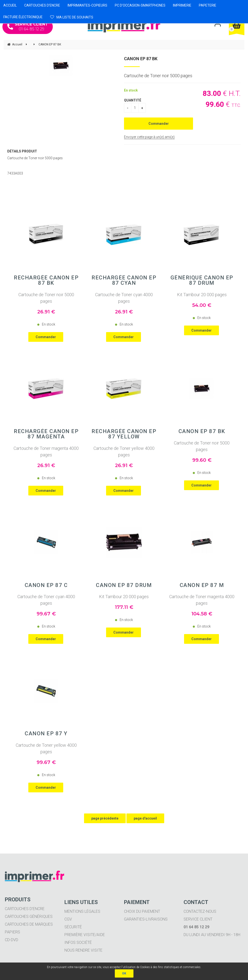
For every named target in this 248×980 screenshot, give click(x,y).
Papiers (12, 932)
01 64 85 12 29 (28, 27)
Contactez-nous (200, 911)
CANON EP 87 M (202, 585)
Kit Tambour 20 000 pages (202, 295)
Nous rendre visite (83, 950)
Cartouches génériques (29, 917)
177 (124, 607)
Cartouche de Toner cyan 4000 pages (124, 298)
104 (202, 614)
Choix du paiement (142, 911)
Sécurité (73, 927)
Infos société (78, 942)
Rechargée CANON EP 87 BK (46, 280)
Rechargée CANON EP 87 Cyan (124, 280)
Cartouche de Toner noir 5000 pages (46, 298)
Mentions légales (82, 911)
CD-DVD (12, 940)
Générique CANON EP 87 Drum (202, 280)
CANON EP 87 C (46, 585)
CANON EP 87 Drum (124, 585)
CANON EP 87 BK (141, 59)
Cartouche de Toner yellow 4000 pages (124, 452)
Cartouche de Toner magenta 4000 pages (46, 452)
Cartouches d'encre (25, 909)
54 (202, 305)
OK (124, 973)
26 (46, 312)
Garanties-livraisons (146, 919)
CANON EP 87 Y (46, 734)
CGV (68, 919)
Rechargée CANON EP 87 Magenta (46, 434)
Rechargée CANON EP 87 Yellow (124, 434)
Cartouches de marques (29, 924)
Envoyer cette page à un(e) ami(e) (149, 137)
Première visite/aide (85, 935)
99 (202, 460)
